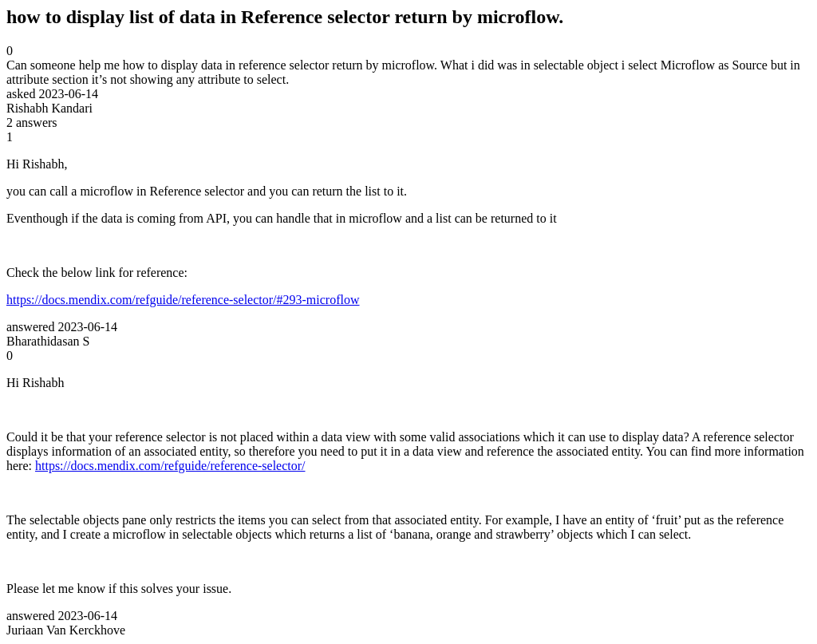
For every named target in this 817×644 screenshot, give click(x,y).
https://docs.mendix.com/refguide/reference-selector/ (170, 466)
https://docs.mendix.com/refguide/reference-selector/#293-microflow (183, 300)
